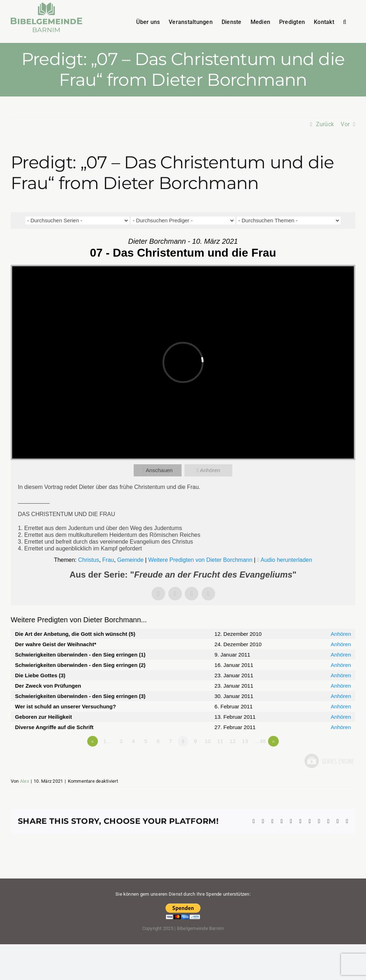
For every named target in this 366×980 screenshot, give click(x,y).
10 (208, 741)
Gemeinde (130, 560)
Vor (345, 124)
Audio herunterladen (286, 560)
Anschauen (159, 470)
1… (108, 741)
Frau (108, 560)
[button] (345, 21)
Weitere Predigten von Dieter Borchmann (200, 560)
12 (233, 741)
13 (245, 741)
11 (220, 741)
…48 (260, 741)
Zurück (325, 124)
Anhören (210, 470)
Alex (24, 781)
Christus (88, 560)
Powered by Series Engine (329, 761)
